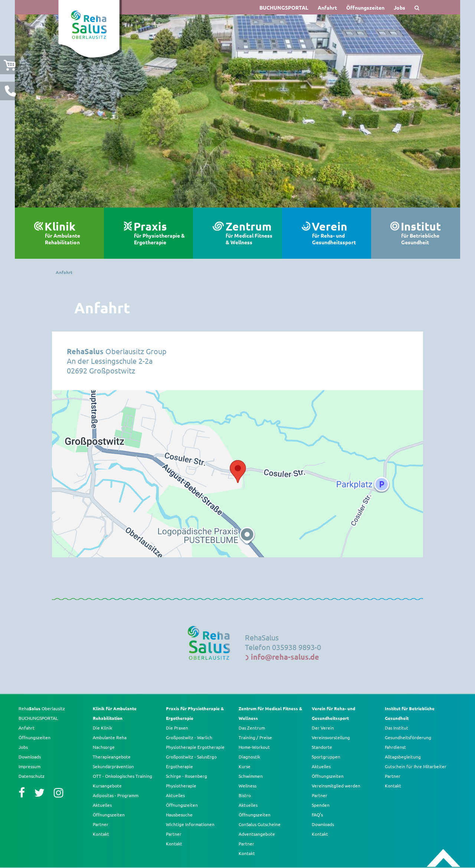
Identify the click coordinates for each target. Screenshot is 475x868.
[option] (237, 111)
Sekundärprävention (113, 766)
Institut (427, 233)
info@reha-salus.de (285, 657)
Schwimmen (251, 776)
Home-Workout (254, 747)
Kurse (245, 766)
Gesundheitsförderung (408, 737)
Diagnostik (249, 757)
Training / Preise (255, 737)
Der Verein (323, 728)
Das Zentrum (252, 728)
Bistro (245, 795)
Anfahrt (327, 7)
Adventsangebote (257, 834)
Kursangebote (107, 786)
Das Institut (397, 728)
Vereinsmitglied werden (336, 786)
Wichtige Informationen (190, 824)
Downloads (30, 757)
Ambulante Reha (110, 737)
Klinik (71, 233)
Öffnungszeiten (365, 7)
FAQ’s (317, 815)
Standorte (322, 747)
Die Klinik (102, 728)
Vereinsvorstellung (331, 737)
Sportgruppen (326, 757)
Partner (101, 824)
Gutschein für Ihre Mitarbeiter (416, 766)
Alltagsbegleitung (403, 757)
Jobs (399, 7)
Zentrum (250, 233)
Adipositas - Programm (116, 795)
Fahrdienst (395, 747)
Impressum (30, 766)
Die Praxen (177, 728)
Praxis (160, 233)
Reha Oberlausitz (42, 708)
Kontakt (101, 834)
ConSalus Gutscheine (260, 824)
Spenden (321, 805)
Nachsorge (104, 747)
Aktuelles (102, 805)
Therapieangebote (112, 757)
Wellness (248, 786)
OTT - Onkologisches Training (122, 776)
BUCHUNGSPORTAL (284, 7)
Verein (338, 233)
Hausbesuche (179, 815)
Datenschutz (32, 776)
